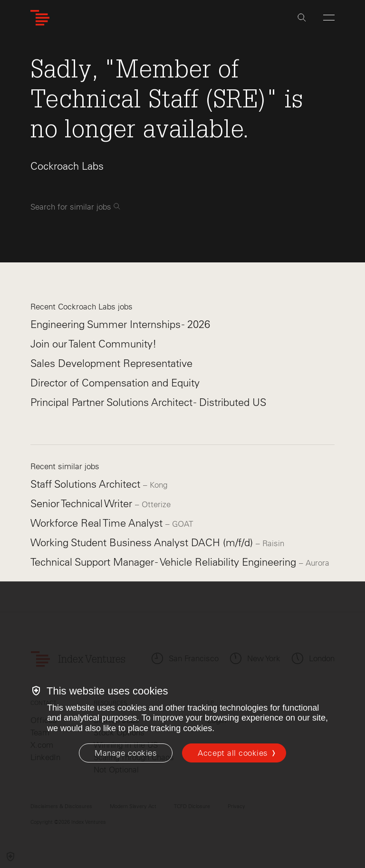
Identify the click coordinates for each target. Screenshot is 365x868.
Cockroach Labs (67, 166)
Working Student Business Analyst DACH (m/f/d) (143, 543)
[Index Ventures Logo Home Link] (40, 18)
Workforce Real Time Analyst (98, 523)
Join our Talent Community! (94, 344)
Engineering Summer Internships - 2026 (120, 324)
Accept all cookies (233, 753)
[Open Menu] (329, 18)
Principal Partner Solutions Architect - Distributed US (148, 402)
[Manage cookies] (126, 753)
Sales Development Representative (111, 363)
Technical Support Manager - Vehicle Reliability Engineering (165, 562)
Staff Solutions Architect (87, 484)
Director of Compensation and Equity (115, 383)
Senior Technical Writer (83, 504)
